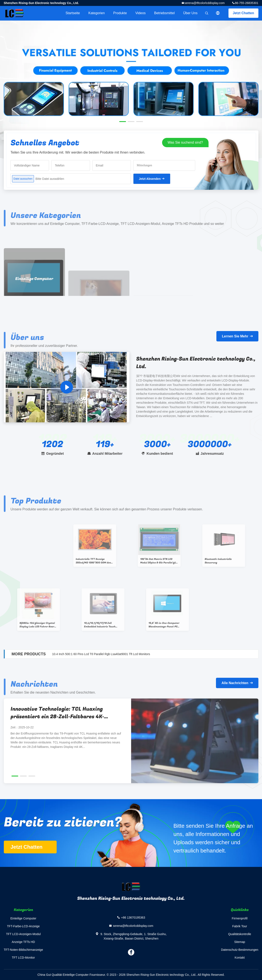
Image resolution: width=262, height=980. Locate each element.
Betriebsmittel (165, 13)
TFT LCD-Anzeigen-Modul (23, 934)
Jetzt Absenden (150, 179)
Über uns (190, 13)
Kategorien (96, 13)
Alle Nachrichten (235, 683)
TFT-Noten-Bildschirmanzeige (23, 950)
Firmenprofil (240, 918)
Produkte (120, 13)
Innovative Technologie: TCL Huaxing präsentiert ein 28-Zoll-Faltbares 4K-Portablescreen (57, 713)
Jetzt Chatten (243, 13)
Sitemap (240, 942)
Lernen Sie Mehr (235, 336)
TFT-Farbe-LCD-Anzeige (23, 926)
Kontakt (240, 958)
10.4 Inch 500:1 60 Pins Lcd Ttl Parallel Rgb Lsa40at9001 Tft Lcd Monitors (101, 654)
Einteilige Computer (23, 918)
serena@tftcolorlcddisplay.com (205, 3)
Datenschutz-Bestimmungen (240, 950)
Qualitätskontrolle (240, 934)
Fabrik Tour (240, 926)
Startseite (73, 13)
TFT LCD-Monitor (23, 958)
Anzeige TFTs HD (23, 942)
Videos (141, 13)
